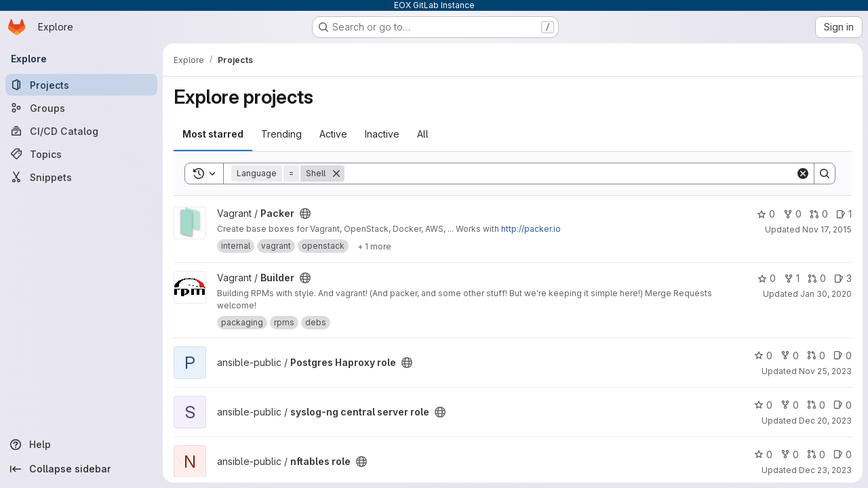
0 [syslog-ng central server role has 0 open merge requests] (816, 405)
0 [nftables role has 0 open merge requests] (816, 454)
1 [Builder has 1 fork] (792, 278)
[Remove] (336, 174)
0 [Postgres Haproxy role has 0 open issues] (843, 355)
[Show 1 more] (374, 246)
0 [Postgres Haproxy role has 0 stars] (763, 355)
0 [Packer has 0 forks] (792, 214)
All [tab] (423, 134)
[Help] (81, 445)
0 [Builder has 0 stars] (767, 278)
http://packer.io (531, 229)
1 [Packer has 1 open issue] (844, 214)
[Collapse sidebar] (81, 469)
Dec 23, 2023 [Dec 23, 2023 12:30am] (825, 470)
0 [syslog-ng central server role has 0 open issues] (843, 405)
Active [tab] (333, 134)
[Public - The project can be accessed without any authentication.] (305, 213)
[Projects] (81, 85)
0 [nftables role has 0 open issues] (843, 454)
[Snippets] (81, 177)
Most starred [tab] (213, 134)
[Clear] (803, 174)
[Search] (570, 174)
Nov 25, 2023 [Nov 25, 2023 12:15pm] (825, 371)
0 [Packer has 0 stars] (766, 214)
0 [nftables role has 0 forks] (790, 454)
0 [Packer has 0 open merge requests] (819, 214)
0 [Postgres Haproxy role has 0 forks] (790, 355)
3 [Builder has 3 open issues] (843, 278)
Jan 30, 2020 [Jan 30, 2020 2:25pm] (826, 294)
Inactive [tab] (382, 134)
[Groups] (81, 108)
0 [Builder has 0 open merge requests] (817, 278)
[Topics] (81, 154)
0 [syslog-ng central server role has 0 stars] (763, 405)
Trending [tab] (281, 134)
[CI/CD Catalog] (81, 131)
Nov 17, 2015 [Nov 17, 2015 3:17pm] (827, 229)
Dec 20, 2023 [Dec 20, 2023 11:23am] (825, 421)
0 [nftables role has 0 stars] (763, 454)
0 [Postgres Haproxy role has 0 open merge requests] (816, 355)
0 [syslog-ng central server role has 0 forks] (790, 405)
